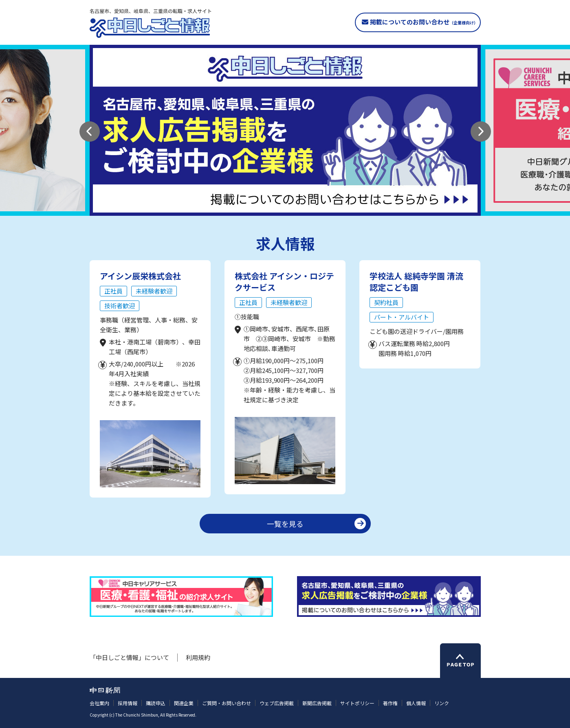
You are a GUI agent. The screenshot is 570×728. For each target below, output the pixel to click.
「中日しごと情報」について (129, 657)
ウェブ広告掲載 (277, 703)
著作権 (390, 703)
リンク (442, 703)
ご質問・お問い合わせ (227, 703)
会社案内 (99, 703)
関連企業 (184, 703)
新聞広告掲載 (317, 703)
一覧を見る (285, 524)
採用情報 (128, 703)
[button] (90, 132)
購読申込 (156, 703)
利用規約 (198, 657)
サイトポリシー (357, 703)
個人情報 (416, 703)
